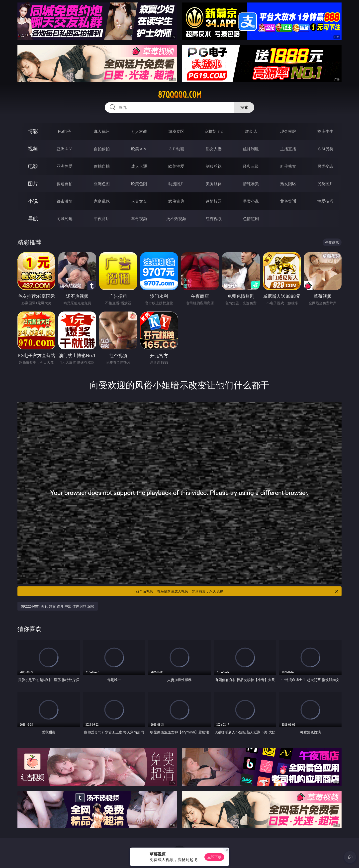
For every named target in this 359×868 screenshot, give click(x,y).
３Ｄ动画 (176, 149)
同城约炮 (65, 219)
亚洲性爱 (65, 166)
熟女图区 (288, 184)
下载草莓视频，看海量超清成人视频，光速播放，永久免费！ (236, 591)
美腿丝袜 (214, 184)
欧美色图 (139, 184)
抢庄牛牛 (325, 131)
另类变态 (325, 166)
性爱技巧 (325, 201)
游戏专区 (176, 131)
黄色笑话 (288, 201)
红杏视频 (214, 219)
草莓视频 (139, 219)
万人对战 (139, 131)
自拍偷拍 (102, 149)
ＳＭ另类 (325, 149)
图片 (33, 184)
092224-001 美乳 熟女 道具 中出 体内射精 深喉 (58, 606)
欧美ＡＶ (139, 149)
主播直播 (288, 149)
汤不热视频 (176, 219)
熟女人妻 (214, 149)
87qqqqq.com (179, 95)
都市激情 (65, 201)
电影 (33, 166)
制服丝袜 (214, 166)
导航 (33, 218)
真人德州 (102, 131)
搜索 (244, 107)
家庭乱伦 (102, 201)
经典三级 (251, 166)
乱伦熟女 (288, 166)
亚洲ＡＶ (65, 149)
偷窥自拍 (65, 184)
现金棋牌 (288, 131)
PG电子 (64, 131)
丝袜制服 (251, 149)
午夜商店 (102, 219)
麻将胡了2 (214, 131)
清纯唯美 (251, 184)
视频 (33, 149)
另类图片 (325, 184)
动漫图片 (176, 184)
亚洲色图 (102, 184)
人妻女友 (139, 201)
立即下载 (214, 857)
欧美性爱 (176, 166)
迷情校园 (214, 201)
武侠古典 (176, 201)
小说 (33, 201)
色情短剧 (251, 219)
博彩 (33, 131)
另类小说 (251, 201)
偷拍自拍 (102, 166)
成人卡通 (139, 166)
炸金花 (251, 131)
